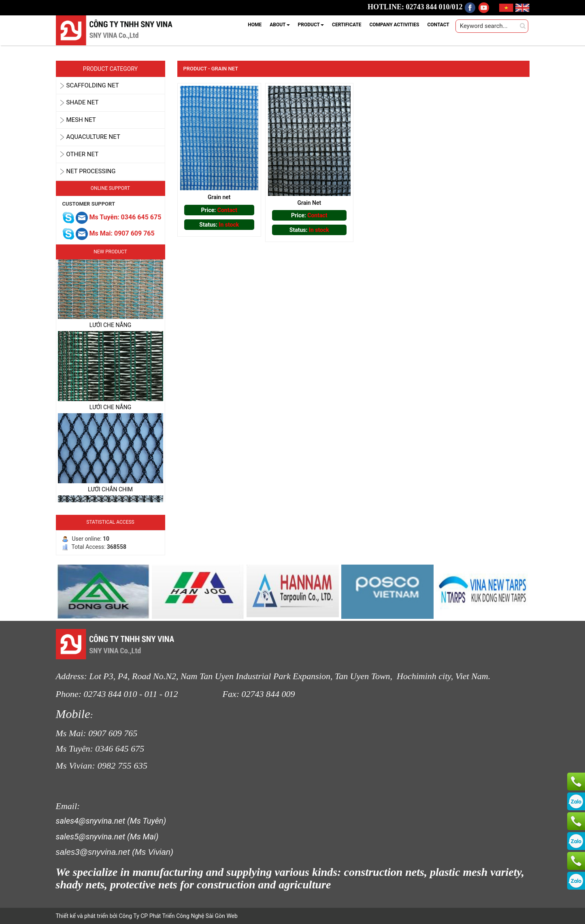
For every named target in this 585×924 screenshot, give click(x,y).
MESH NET (81, 120)
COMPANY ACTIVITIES (394, 25)
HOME (255, 25)
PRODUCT (311, 25)
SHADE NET (83, 102)
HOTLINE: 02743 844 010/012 (415, 7)
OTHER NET (83, 154)
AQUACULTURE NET (93, 137)
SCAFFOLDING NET (93, 85)
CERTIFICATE (347, 25)
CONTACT (438, 25)
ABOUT (280, 25)
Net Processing (91, 171)
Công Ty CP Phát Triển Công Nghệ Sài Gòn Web (178, 916)
